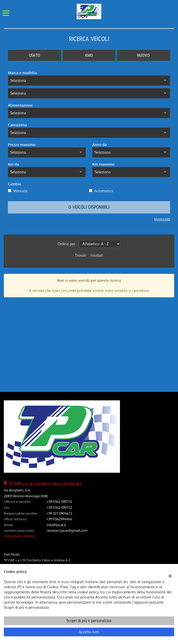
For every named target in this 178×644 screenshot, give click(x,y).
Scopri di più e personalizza (89, 621)
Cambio (14, 184)
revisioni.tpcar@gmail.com (67, 530)
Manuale (20, 191)
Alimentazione (20, 105)
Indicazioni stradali (19, 536)
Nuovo (143, 55)
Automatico (104, 191)
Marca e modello (22, 73)
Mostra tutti (162, 219)
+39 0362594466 (59, 519)
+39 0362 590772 (59, 501)
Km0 (89, 55)
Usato (35, 55)
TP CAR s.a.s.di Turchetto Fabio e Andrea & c (46, 483)
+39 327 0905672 (59, 513)
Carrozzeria (17, 125)
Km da (13, 164)
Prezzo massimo (22, 145)
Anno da (99, 145)
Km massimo (103, 164)
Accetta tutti (89, 632)
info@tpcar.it (56, 525)
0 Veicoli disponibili (89, 207)
